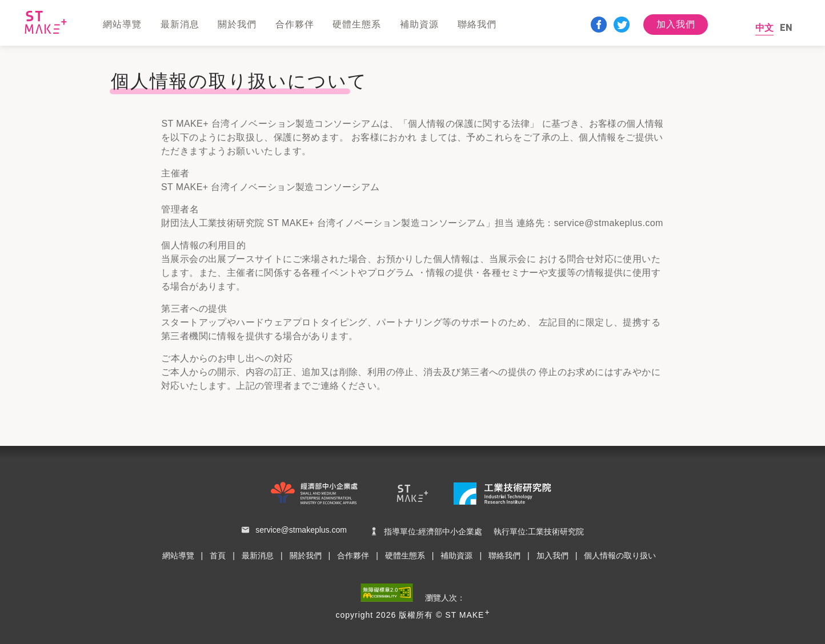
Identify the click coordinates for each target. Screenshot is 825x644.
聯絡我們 (504, 556)
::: (4, 51)
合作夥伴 (353, 556)
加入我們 (676, 24)
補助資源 (456, 556)
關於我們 (306, 556)
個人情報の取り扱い (620, 556)
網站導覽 (178, 556)
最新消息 (258, 556)
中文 (764, 28)
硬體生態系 (405, 556)
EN (786, 28)
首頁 (218, 556)
